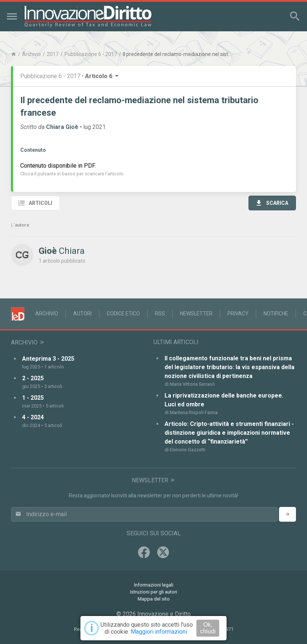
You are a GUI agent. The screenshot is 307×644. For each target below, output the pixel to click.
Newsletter (196, 314)
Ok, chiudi (208, 628)
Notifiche (276, 314)
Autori (82, 314)
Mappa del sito (154, 599)
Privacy (238, 314)
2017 (53, 54)
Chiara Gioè (62, 127)
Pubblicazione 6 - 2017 (91, 54)
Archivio (31, 54)
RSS (160, 314)
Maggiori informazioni (159, 632)
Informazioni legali (154, 585)
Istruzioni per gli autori (153, 592)
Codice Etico (123, 314)
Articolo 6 (102, 76)
